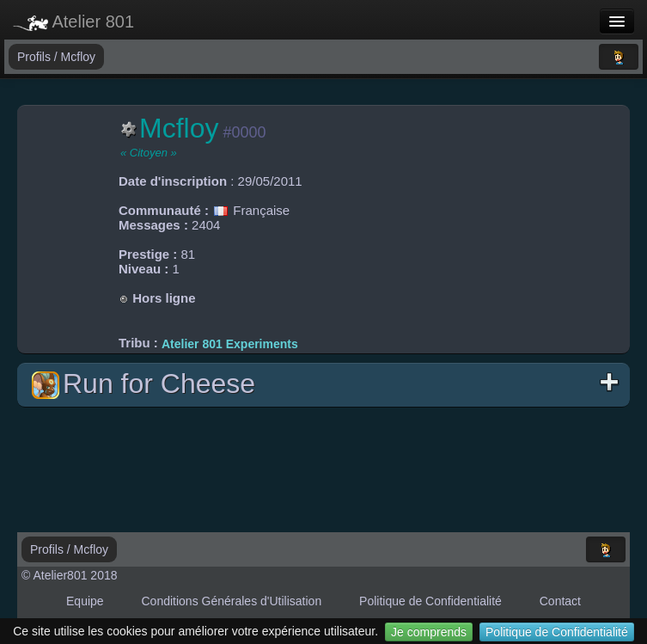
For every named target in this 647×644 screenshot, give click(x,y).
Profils (36, 57)
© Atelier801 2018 (70, 575)
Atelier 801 (73, 21)
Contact (560, 601)
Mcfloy (78, 57)
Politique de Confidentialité (557, 632)
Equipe (85, 601)
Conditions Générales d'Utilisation (232, 601)
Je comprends (429, 632)
